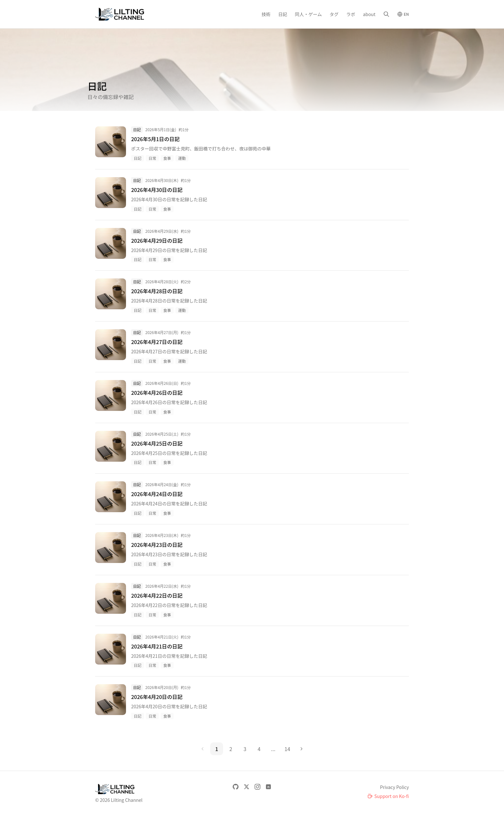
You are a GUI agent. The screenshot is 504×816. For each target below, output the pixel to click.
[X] (247, 787)
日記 (283, 14)
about (369, 14)
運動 (182, 158)
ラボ (351, 14)
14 (287, 749)
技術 (266, 14)
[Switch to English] (403, 14)
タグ (334, 14)
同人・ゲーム (309, 14)
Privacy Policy (394, 787)
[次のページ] (301, 749)
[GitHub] (236, 787)
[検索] (386, 14)
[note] (268, 787)
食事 (167, 158)
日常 (152, 158)
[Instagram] (257, 787)
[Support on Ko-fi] (388, 796)
